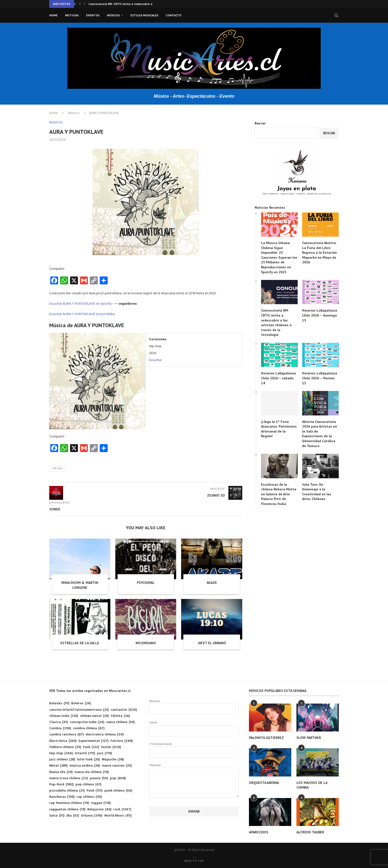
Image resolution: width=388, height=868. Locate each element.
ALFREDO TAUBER (310, 832)
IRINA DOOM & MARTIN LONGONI (80, 585)
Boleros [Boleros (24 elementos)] (81, 703)
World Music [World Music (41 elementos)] (118, 816)
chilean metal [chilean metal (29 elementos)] (94, 716)
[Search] (336, 15)
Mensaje (194, 768)
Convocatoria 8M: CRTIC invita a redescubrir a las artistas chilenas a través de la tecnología (276, 322)
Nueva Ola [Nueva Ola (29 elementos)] (61, 772)
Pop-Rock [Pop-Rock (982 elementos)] (61, 785)
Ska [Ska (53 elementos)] (73, 816)
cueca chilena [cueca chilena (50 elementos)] (120, 722)
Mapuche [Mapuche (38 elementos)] (113, 760)
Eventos (93, 15)
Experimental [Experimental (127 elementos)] (93, 741)
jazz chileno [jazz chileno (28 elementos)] (62, 760)
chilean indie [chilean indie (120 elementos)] (64, 716)
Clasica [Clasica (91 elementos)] (59, 722)
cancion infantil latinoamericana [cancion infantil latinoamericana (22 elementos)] (79, 710)
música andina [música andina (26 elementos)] (85, 766)
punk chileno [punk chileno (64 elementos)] (118, 791)
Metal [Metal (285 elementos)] (58, 766)
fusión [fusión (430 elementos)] (111, 747)
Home (53, 15)
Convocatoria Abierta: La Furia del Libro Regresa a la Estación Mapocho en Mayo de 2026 (319, 252)
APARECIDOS (259, 832)
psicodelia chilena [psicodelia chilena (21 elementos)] (67, 791)
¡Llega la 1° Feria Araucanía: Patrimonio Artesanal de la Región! (279, 429)
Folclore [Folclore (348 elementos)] (121, 741)
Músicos (113, 15)
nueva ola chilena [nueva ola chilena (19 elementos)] (92, 772)
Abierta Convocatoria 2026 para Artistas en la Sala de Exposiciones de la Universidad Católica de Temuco (320, 434)
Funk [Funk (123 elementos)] (91, 747)
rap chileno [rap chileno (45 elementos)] (89, 797)
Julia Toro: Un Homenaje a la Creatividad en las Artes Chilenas (317, 492)
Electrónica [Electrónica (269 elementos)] (63, 741)
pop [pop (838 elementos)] (118, 778)
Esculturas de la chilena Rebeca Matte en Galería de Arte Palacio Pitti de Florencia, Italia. (279, 494)
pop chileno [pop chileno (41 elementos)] (88, 785)
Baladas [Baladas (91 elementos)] (59, 703)
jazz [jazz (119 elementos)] (104, 753)
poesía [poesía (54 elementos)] (99, 778)
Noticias (72, 15)
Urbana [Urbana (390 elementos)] (92, 816)
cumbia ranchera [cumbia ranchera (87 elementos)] (66, 735)
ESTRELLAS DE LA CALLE (80, 643)
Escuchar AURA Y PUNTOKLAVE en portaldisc (82, 314)
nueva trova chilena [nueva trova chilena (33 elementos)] (69, 778)
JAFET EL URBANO (212, 643)
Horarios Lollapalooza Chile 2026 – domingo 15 (320, 315)
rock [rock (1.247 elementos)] (122, 810)
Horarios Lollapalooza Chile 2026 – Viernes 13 (320, 378)
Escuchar (155, 360)
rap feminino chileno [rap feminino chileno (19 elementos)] (69, 803)
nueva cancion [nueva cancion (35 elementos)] (117, 766)
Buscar (260, 124)
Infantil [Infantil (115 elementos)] (85, 753)
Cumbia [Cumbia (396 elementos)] (60, 728)
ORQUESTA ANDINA (264, 783)
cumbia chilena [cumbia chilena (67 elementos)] (89, 728)
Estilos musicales (144, 15)
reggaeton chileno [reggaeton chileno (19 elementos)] (67, 810)
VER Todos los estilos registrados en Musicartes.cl (90, 691)
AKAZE (212, 583)
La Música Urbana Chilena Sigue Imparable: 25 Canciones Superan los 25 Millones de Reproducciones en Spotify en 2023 (279, 257)
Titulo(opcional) (194, 750)
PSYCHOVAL (146, 583)
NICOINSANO (146, 643)
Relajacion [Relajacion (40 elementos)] (99, 810)
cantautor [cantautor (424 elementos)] (124, 710)
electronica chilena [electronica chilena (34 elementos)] (105, 735)
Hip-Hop (57, 469)
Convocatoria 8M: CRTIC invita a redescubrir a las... (124, 4)
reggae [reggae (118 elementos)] (101, 803)
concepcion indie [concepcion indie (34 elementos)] (87, 722)
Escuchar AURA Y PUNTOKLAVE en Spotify (80, 304)
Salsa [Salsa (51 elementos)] (57, 816)
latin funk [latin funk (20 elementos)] (88, 760)
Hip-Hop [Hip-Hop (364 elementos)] (61, 753)
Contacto (174, 15)
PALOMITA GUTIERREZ (266, 738)
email (194, 728)
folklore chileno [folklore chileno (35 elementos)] (65, 747)
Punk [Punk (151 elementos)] (95, 791)
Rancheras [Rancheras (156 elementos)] (62, 797)
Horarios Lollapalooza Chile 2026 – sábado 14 (279, 378)
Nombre (194, 707)
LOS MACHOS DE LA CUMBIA (312, 785)
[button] (80, 4)
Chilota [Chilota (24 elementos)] (120, 716)
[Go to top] (194, 861)
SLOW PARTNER (309, 738)
